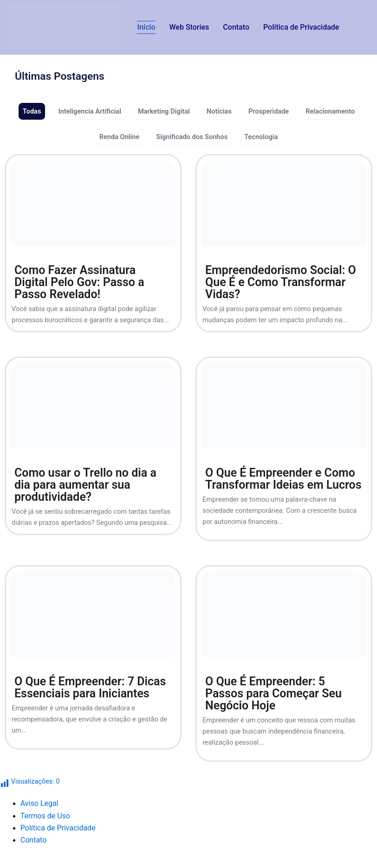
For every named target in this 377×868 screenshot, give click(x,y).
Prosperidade (269, 111)
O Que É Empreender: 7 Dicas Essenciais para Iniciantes (90, 687)
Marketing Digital (164, 111)
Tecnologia (261, 137)
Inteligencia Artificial (90, 111)
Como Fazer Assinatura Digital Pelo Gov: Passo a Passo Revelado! (79, 282)
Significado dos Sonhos (192, 137)
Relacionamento (330, 111)
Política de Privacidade (301, 27)
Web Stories (189, 27)
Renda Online (120, 137)
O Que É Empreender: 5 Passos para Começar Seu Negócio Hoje (273, 693)
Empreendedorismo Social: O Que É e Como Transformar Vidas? (281, 282)
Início (146, 27)
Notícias (219, 111)
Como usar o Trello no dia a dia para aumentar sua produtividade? (85, 485)
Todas (32, 111)
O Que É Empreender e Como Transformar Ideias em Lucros (283, 479)
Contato (236, 27)
